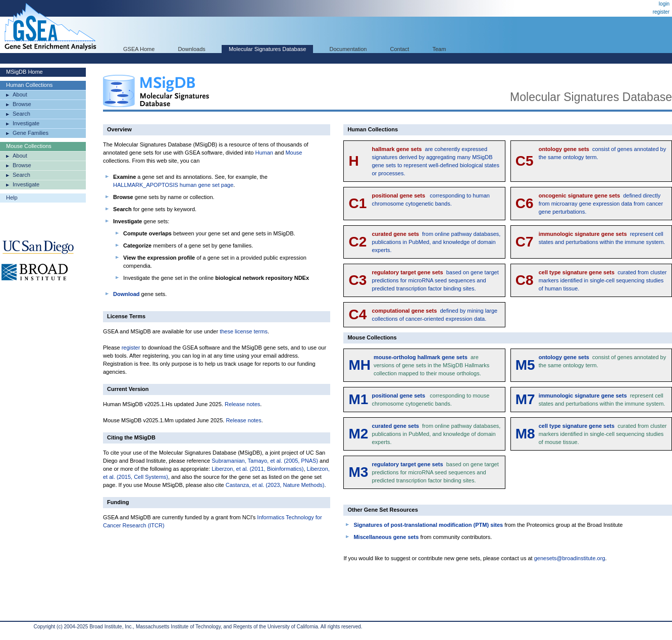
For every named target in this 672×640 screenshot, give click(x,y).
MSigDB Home (24, 72)
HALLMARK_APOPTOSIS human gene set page (173, 185)
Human (264, 153)
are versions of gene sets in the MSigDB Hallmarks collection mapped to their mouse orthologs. (431, 365)
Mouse (294, 153)
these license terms (244, 331)
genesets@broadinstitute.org (570, 558)
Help (12, 198)
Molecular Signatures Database (267, 49)
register (661, 12)
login (664, 4)
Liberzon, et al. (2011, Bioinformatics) (257, 469)
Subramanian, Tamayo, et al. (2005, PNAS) (265, 461)
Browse (22, 104)
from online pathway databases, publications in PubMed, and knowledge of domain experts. (436, 242)
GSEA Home (139, 49)
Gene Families (31, 133)
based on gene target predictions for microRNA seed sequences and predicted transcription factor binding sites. (435, 280)
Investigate (26, 123)
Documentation (348, 49)
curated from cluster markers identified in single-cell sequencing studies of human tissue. (603, 280)
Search (21, 114)
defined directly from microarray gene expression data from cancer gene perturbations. (601, 204)
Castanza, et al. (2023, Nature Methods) (275, 485)
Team (440, 49)
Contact (400, 49)
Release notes (242, 404)
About (20, 94)
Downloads (191, 49)
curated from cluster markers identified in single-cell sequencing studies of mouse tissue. (603, 434)
